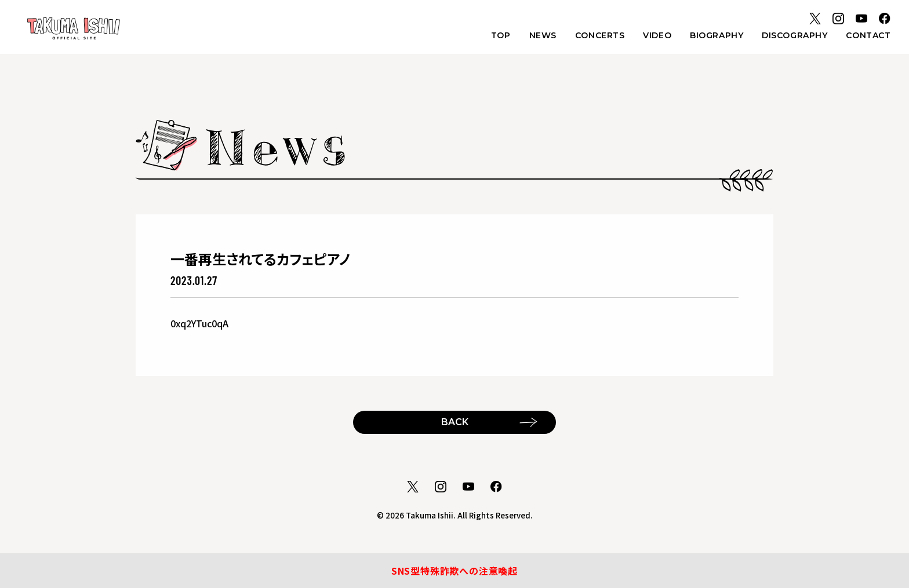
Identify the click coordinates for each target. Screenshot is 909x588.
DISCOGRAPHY (795, 35)
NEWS (543, 35)
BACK (455, 422)
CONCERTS (600, 35)
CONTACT (868, 35)
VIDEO (657, 35)
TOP (501, 35)
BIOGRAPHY (717, 35)
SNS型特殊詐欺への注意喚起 (454, 571)
